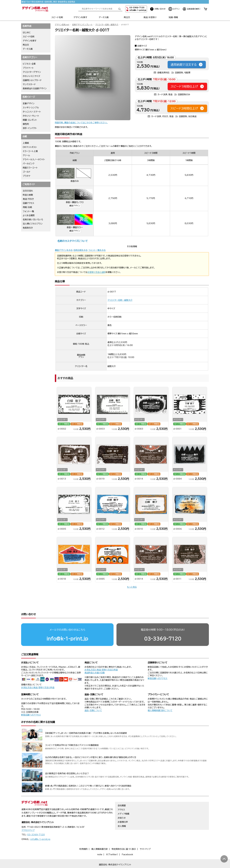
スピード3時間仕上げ (187, 108)
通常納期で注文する (187, 65)
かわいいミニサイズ (31, 76)
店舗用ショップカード (32, 80)
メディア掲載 (123, 807)
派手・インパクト (30, 128)
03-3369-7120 (163, 627)
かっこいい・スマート (32, 112)
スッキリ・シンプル (31, 108)
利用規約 (83, 842)
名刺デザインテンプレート (82, 25)
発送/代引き (28, 199)
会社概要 (122, 798)
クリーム (26, 155)
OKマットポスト (30, 147)
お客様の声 (123, 815)
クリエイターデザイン (32, 72)
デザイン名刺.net (62, 25)
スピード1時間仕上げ (187, 86)
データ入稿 (104, 17)
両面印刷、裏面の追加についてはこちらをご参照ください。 (81, 123)
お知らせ (122, 811)
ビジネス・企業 (29, 64)
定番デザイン (29, 103)
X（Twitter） (112, 847)
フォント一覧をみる (97, 250)
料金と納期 (28, 195)
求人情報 (122, 819)
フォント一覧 (28, 211)
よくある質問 (29, 215)
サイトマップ (145, 842)
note (100, 847)
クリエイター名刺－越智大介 (107, 25)
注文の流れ (28, 191)
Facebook (127, 847)
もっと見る (132, 587)
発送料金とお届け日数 (95, 661)
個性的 (26, 124)
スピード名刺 (57, 17)
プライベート (28, 68)
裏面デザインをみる (64, 250)
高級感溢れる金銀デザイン (35, 88)
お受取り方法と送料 (96, 272)
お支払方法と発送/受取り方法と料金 (38, 676)
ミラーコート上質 (30, 151)
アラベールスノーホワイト (34, 159)
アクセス (121, 802)
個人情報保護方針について (160, 699)
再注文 (127, 17)
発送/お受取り (150, 17)
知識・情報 (173, 17)
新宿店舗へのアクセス (158, 667)
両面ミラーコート (30, 168)
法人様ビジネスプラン (33, 224)
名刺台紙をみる (80, 250)
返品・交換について (93, 699)
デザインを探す (80, 17)
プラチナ (27, 176)
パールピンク (29, 164)
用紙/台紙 (27, 207)
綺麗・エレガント (30, 120)
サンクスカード (29, 84)
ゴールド (27, 172)
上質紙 (26, 143)
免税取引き (28, 228)
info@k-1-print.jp (138, 10)
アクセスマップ (28, 823)
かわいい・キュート (31, 116)
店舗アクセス (28, 203)
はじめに (27, 32)
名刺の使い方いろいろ (33, 220)
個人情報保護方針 (100, 842)
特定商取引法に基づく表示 (124, 842)
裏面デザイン (75, 206)
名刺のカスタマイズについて (73, 241)
